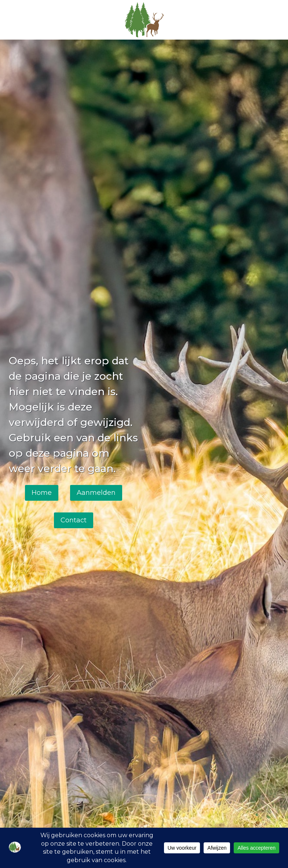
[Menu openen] (270, 20)
